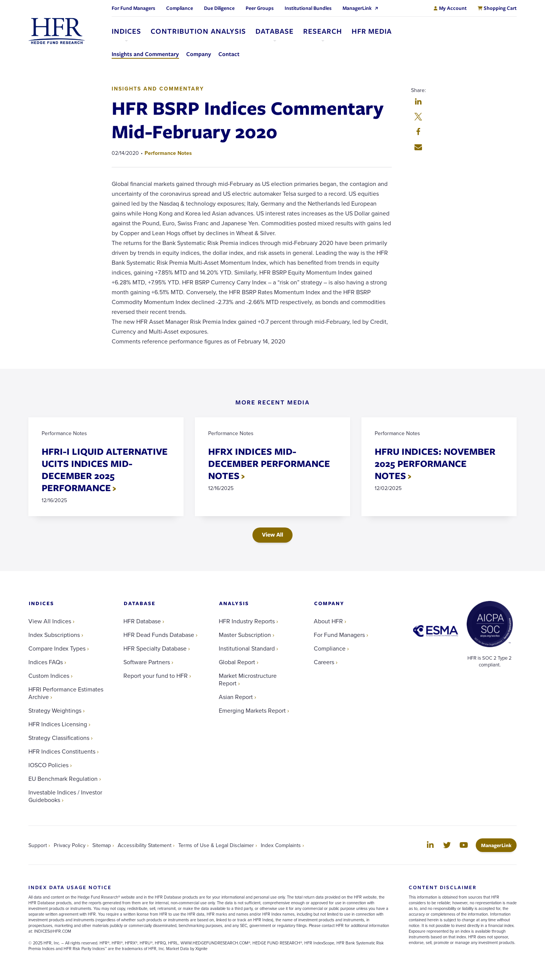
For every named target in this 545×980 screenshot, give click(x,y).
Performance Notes (168, 153)
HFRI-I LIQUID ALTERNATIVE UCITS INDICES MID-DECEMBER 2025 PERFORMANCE (105, 469)
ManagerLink (499, 845)
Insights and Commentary (158, 89)
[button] (418, 102)
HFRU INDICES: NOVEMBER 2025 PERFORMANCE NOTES (435, 463)
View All (272, 534)
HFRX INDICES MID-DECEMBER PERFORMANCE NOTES (269, 463)
